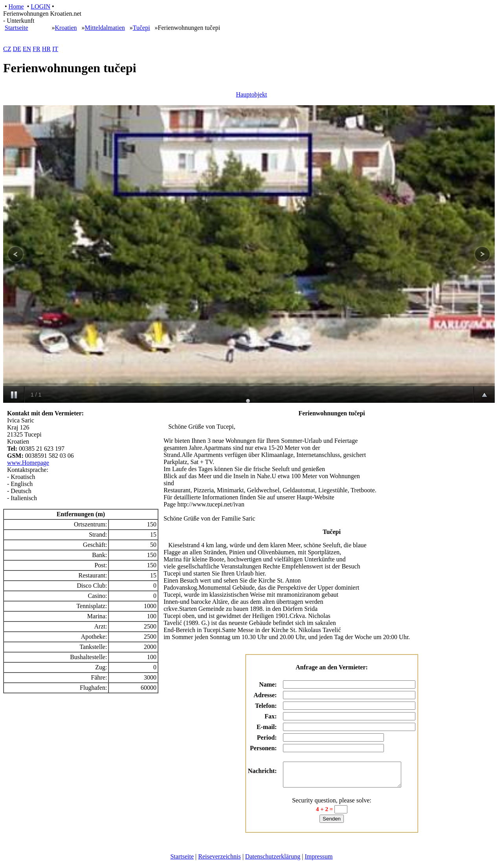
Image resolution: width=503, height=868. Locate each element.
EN (27, 49)
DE (17, 49)
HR (46, 49)
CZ (7, 49)
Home (16, 6)
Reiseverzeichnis (219, 861)
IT (55, 49)
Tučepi (141, 28)
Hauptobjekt (251, 94)
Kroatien (66, 28)
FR (37, 49)
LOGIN (40, 6)
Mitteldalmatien (105, 28)
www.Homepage (28, 463)
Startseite (17, 28)
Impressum (319, 861)
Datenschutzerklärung (273, 861)
